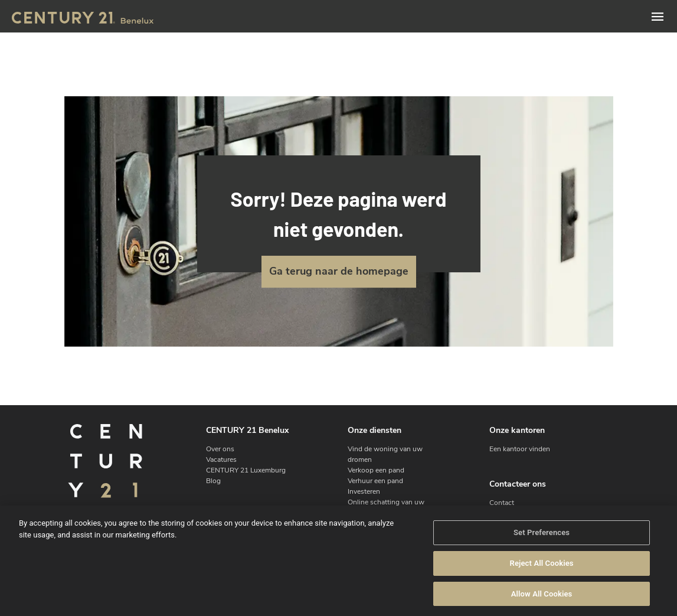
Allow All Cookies (542, 603)
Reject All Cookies (542, 572)
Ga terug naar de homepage (339, 271)
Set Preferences (542, 541)
